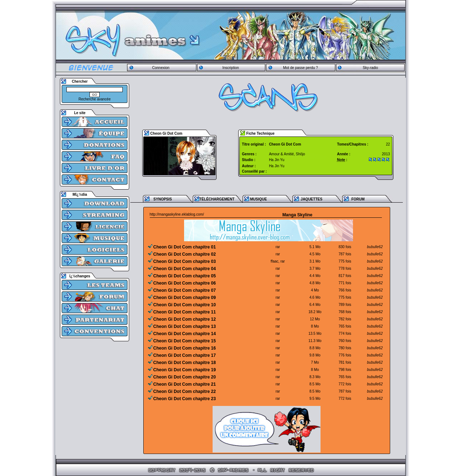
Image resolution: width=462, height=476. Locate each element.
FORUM (358, 199)
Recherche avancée (95, 99)
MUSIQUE (259, 199)
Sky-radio (370, 68)
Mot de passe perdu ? (300, 68)
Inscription (231, 68)
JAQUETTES (311, 199)
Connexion (161, 68)
